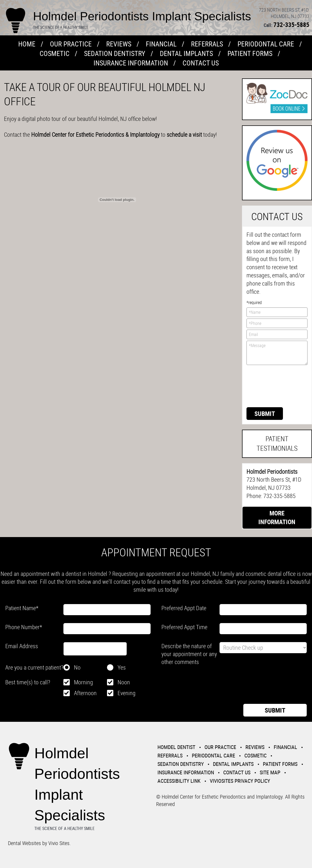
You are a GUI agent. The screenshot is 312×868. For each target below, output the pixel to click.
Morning (83, 682)
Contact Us (201, 63)
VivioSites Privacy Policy (240, 781)
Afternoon (85, 693)
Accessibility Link (179, 781)
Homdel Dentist (176, 747)
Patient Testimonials (277, 444)
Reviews (119, 44)
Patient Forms (250, 53)
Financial (161, 44)
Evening (127, 693)
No (77, 667)
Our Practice (71, 44)
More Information (277, 518)
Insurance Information (131, 63)
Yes (122, 667)
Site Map (270, 772)
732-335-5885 (291, 25)
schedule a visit (185, 134)
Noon (124, 682)
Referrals (207, 44)
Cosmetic (55, 53)
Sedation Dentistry (115, 53)
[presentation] (268, 386)
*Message (277, 353)
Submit (265, 414)
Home (27, 44)
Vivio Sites (59, 843)
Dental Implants (186, 53)
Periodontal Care (266, 44)
